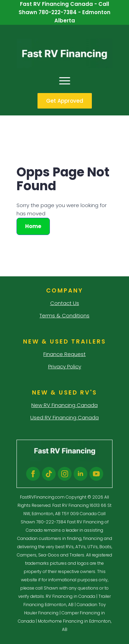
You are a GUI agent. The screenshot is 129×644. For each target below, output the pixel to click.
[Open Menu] (65, 81)
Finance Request (64, 354)
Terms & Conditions (64, 315)
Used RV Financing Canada (64, 417)
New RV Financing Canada (64, 405)
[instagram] (65, 474)
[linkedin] (80, 474)
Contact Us (65, 303)
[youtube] (96, 474)
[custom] (49, 474)
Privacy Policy (65, 366)
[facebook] (33, 474)
